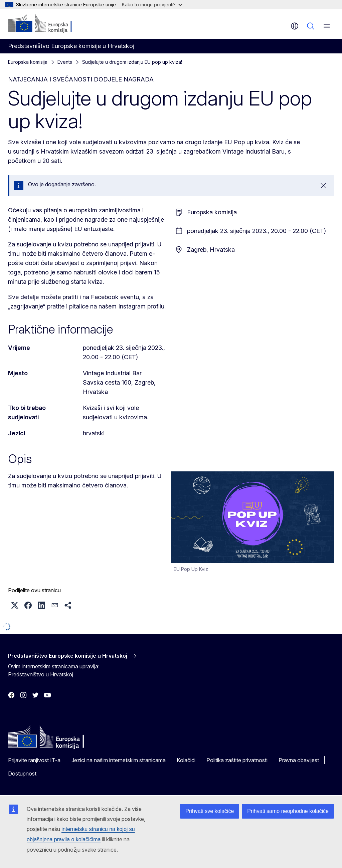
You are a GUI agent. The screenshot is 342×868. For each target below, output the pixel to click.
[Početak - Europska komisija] (49, 23)
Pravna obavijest (299, 760)
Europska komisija (28, 62)
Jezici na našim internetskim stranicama (119, 760)
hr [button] (295, 26)
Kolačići (186, 760)
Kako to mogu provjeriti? (152, 5)
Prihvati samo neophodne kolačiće (288, 811)
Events (65, 62)
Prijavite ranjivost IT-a (34, 760)
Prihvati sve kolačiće (210, 811)
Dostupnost (22, 774)
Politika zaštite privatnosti (237, 760)
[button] (15, 605)
